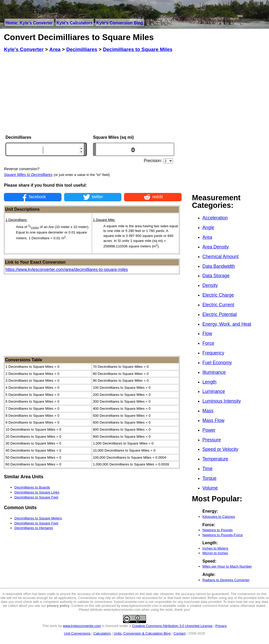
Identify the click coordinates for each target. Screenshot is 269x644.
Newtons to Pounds (218, 530)
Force (208, 343)
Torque (210, 478)
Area (207, 237)
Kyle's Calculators (75, 23)
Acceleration (215, 218)
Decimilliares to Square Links (37, 492)
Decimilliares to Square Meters (38, 518)
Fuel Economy (217, 363)
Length (210, 382)
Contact (180, 633)
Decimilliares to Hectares (34, 528)
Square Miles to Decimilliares (28, 175)
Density (210, 285)
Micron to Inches (215, 553)
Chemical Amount (221, 257)
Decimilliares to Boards (32, 487)
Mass (208, 411)
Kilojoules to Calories (219, 517)
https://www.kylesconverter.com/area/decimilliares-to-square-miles (67, 270)
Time (208, 469)
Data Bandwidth (219, 266)
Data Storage (216, 276)
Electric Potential (220, 314)
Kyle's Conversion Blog (120, 23)
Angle (208, 227)
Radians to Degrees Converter (226, 580)
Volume (210, 488)
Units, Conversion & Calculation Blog (142, 633)
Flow (207, 334)
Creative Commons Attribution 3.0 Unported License (172, 626)
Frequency (213, 353)
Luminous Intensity (222, 401)
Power (209, 430)
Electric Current (218, 305)
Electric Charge (218, 295)
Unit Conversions (77, 633)
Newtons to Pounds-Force (223, 535)
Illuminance (214, 372)
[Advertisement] (93, 94)
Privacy (221, 626)
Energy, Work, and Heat (227, 324)
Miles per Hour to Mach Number (227, 566)
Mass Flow (214, 420)
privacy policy (58, 606)
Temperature (215, 459)
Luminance (214, 391)
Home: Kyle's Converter (29, 23)
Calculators (102, 633)
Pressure (212, 440)
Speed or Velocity (220, 449)
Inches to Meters (215, 548)
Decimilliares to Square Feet (36, 497)
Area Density (216, 247)
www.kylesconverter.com (82, 626)
